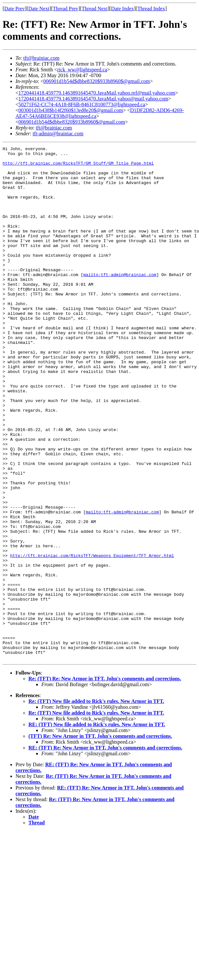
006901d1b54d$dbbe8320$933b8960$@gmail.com (97, 81)
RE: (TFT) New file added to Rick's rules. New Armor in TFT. (97, 827)
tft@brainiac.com (41, 58)
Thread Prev (65, 9)
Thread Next (95, 9)
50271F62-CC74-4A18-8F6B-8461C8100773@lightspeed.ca (82, 104)
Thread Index (151, 9)
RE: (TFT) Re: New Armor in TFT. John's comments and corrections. (105, 850)
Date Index (123, 9)
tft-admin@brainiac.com (58, 134)
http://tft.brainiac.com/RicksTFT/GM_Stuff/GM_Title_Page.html (78, 167)
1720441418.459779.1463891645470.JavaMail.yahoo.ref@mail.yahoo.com (97, 93)
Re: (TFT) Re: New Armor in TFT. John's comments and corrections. (105, 781)
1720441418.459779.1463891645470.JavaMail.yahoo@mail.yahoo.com (93, 99)
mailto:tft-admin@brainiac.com (120, 301)
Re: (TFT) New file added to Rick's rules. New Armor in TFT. (96, 804)
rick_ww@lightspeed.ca (82, 70)
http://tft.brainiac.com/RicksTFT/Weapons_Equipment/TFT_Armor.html (92, 638)
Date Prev (15, 9)
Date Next (39, 9)
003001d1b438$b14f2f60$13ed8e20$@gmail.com (71, 110)
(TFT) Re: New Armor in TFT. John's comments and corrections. (100, 839)
